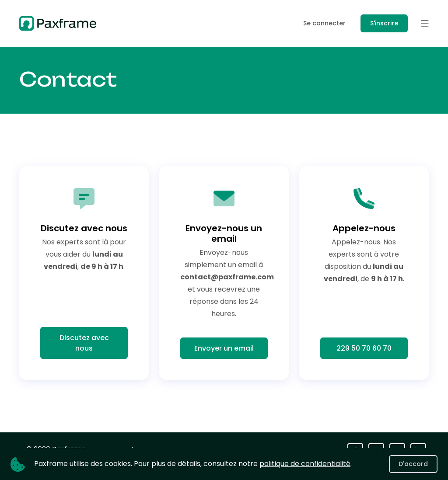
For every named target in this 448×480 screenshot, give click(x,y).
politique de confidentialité (305, 464)
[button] (425, 24)
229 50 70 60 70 (364, 348)
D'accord (413, 464)
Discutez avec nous (84, 343)
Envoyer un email (224, 348)
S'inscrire (384, 23)
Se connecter (324, 23)
